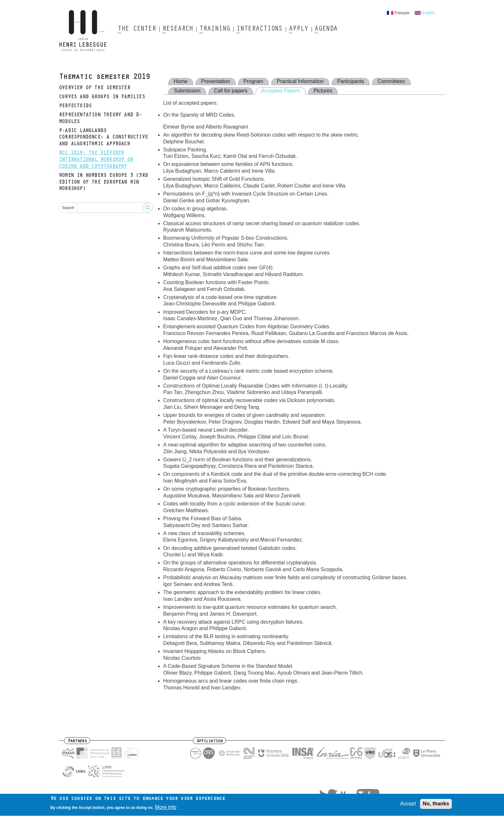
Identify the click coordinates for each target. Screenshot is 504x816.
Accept (408, 805)
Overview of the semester (94, 88)
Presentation (216, 81)
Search (68, 208)
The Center (137, 29)
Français (402, 13)
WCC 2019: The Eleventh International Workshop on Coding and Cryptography (96, 160)
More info (166, 809)
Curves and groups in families (102, 97)
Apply (298, 29)
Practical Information (300, 81)
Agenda (326, 29)
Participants (351, 81)
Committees (391, 81)
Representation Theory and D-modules (100, 119)
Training (215, 29)
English (429, 13)
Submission (187, 91)
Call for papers (231, 91)
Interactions (259, 29)
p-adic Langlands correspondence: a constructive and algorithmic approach (103, 138)
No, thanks (436, 805)
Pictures (323, 91)
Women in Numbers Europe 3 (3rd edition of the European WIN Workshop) (103, 183)
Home (181, 81)
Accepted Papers (281, 91)
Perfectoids (75, 106)
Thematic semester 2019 (104, 78)
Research (177, 29)
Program (253, 81)
